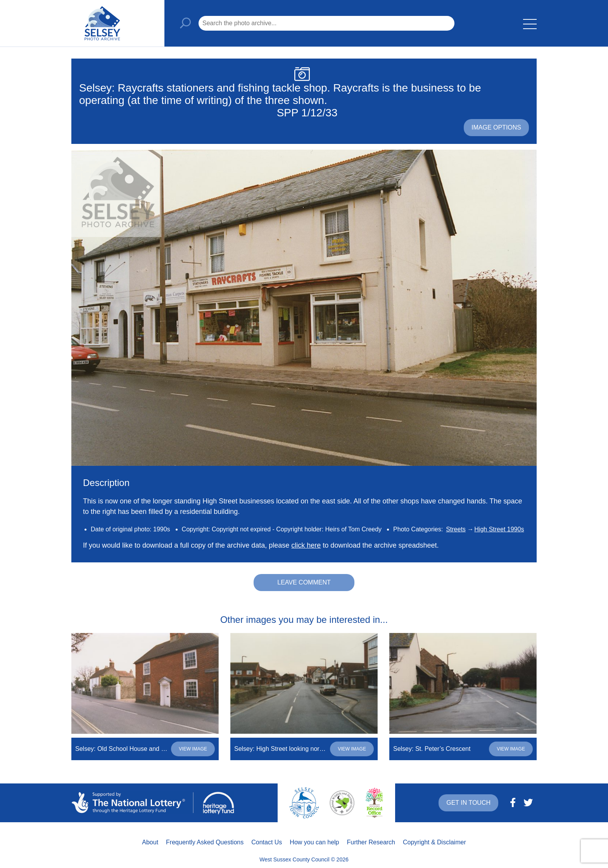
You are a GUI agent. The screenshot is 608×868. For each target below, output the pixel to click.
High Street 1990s (499, 529)
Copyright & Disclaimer (434, 842)
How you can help (314, 842)
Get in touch (468, 803)
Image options (496, 127)
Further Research (371, 842)
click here (306, 545)
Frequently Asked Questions (205, 842)
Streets (456, 529)
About (150, 842)
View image (193, 749)
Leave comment (304, 582)
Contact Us (267, 842)
